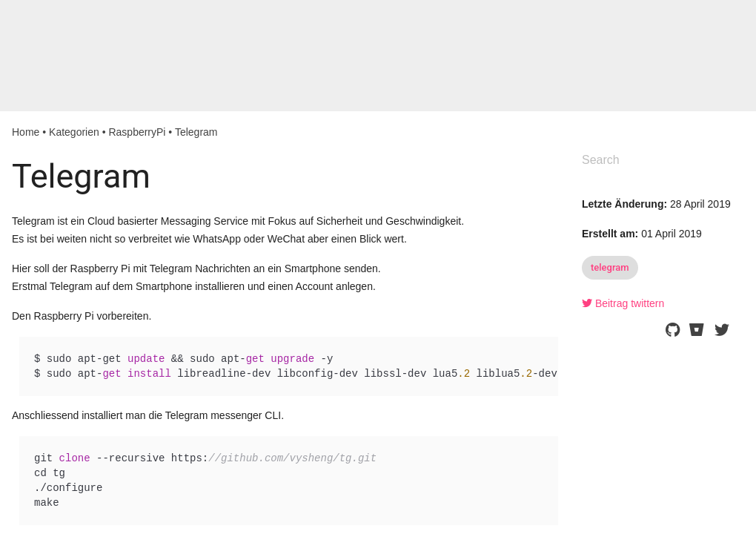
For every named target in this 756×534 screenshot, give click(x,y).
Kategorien (74, 132)
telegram (610, 267)
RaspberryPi (137, 132)
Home (26, 132)
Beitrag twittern (623, 303)
